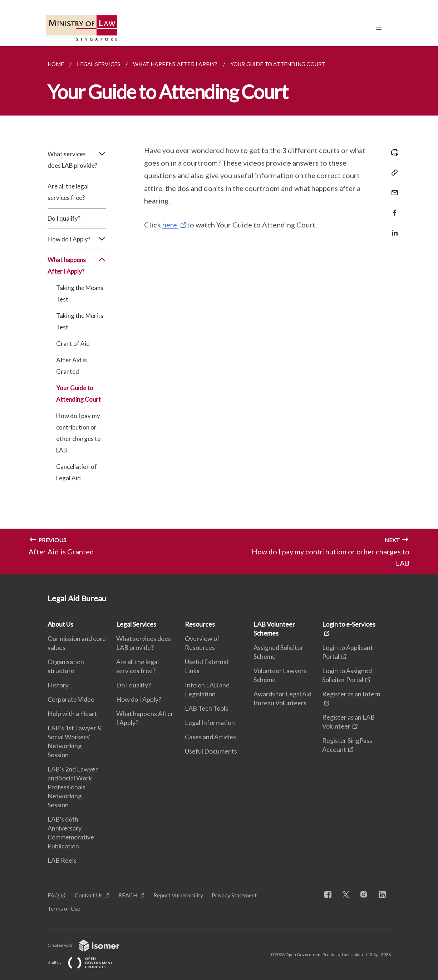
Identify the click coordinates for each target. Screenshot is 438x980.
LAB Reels (62, 860)
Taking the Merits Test (80, 321)
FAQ (53, 895)
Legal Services (136, 624)
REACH (128, 895)
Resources (200, 624)
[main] (219, 310)
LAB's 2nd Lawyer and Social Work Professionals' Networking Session (73, 787)
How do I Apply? (77, 239)
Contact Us (89, 895)
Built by (86, 962)
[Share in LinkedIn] (393, 228)
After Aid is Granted (72, 366)
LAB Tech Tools (206, 708)
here (170, 225)
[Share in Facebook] (393, 208)
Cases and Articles (210, 737)
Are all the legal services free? (68, 192)
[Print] (393, 153)
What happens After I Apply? (77, 266)
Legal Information (210, 722)
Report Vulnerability (178, 895)
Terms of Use (64, 908)
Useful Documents (211, 751)
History (58, 685)
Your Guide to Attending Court (78, 394)
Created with (89, 945)
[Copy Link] (393, 173)
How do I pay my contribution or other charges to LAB (78, 433)
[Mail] (393, 188)
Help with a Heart (72, 714)
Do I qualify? (64, 218)
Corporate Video (71, 699)
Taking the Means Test (80, 293)
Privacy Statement (234, 895)
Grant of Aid (73, 344)
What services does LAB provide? (77, 160)
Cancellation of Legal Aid (77, 472)
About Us (60, 624)
